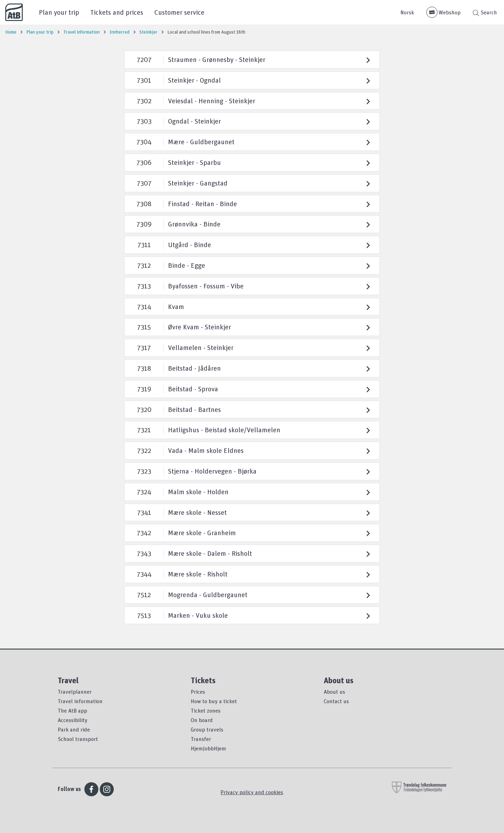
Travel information (80, 701)
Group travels (207, 729)
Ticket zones (206, 710)
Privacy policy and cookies (252, 792)
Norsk (407, 12)
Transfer (201, 739)
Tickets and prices (117, 12)
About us (334, 692)
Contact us (336, 701)
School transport (78, 739)
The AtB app (72, 710)
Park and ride (74, 729)
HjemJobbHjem (208, 748)
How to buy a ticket (214, 701)
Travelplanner (75, 692)
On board (202, 720)
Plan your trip (59, 12)
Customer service (179, 12)
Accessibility (73, 720)
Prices (198, 692)
